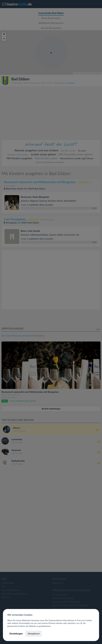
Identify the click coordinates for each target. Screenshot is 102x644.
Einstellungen (16, 634)
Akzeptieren (34, 634)
